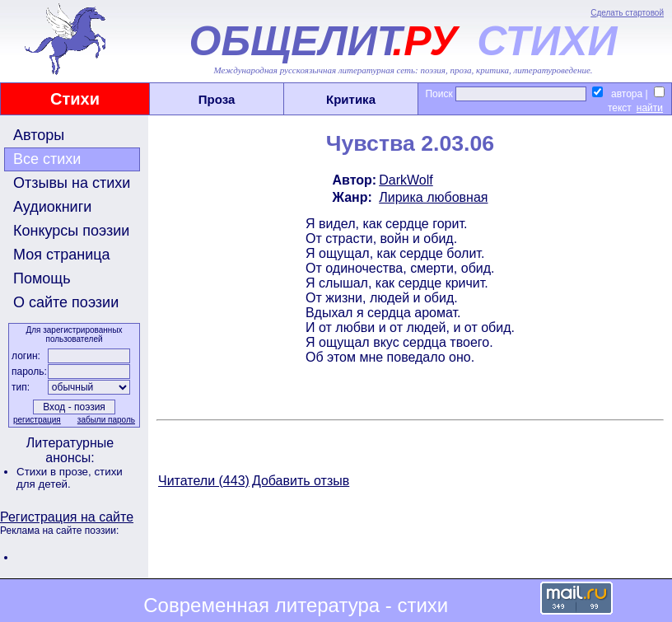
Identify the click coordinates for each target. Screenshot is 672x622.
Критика (351, 99)
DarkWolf (406, 180)
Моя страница (62, 255)
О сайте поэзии (66, 302)
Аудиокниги (52, 207)
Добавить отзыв (301, 481)
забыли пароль (106, 420)
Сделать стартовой (627, 13)
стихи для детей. (70, 478)
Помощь (42, 278)
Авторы (39, 135)
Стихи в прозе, (55, 472)
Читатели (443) (204, 481)
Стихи (75, 99)
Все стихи (47, 159)
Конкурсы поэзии (71, 231)
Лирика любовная (433, 197)
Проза (217, 99)
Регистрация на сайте (67, 517)
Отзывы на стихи (72, 183)
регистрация (37, 420)
